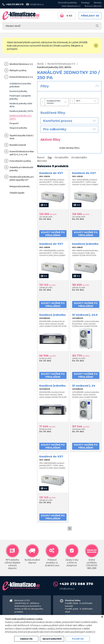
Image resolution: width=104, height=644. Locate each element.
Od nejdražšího (62, 157)
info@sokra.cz (37, 4)
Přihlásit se (90, 16)
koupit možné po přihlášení (53, 234)
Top (50, 157)
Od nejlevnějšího (79, 157)
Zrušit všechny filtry (69, 148)
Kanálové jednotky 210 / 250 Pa (54, 67)
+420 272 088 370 (15, 4)
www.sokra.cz (20, 615)
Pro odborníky (55, 129)
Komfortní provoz (58, 121)
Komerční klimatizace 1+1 (61, 64)
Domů (40, 64)
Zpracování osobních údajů (77, 614)
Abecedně (42, 161)
